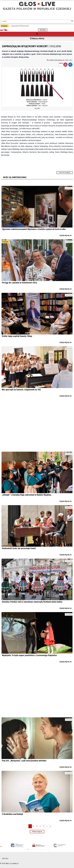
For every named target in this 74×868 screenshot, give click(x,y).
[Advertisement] (37, 425)
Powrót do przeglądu (64, 172)
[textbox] (36, 21)
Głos (7, 863)
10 (48, 850)
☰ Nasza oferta (37, 38)
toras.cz (16, 863)
